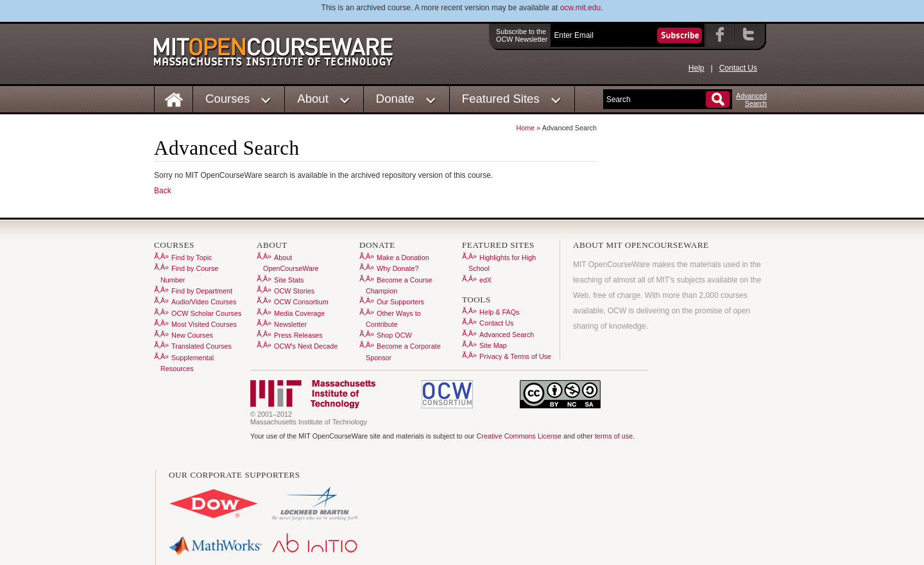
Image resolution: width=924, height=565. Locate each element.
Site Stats (289, 280)
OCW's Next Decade (306, 346)
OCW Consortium (301, 302)
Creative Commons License (519, 436)
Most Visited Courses (204, 324)
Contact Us (738, 68)
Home (526, 128)
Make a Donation (403, 257)
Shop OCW (394, 335)
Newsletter (290, 324)
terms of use (614, 436)
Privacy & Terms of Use (515, 356)
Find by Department (202, 291)
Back (163, 191)
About (313, 99)
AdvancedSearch (751, 100)
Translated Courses (201, 346)
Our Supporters (400, 302)
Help (697, 68)
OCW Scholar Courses (206, 313)
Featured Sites (501, 99)
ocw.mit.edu (580, 8)
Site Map (493, 345)
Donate (395, 99)
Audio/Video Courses (204, 302)
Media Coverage (299, 313)
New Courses (192, 335)
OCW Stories (294, 291)
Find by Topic (192, 257)
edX (485, 280)
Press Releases (298, 335)
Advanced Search (507, 335)
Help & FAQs (499, 312)
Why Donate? (398, 268)
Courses (227, 99)
